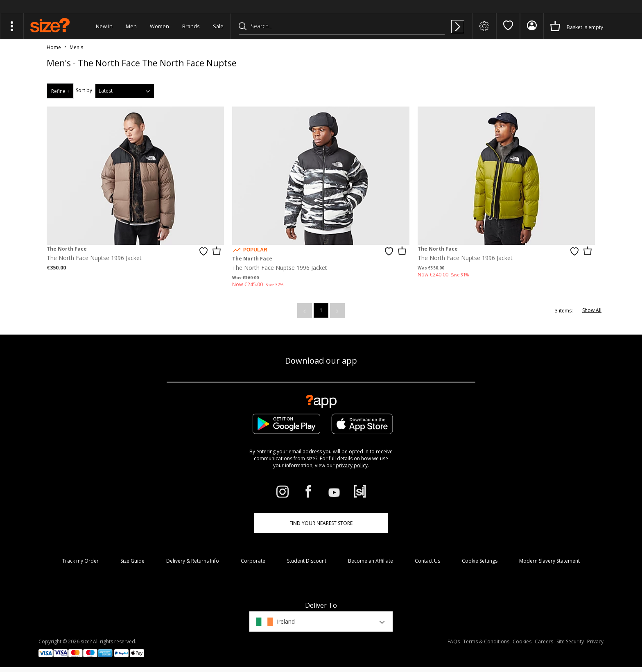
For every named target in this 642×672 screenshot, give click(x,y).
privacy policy (352, 465)
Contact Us (427, 561)
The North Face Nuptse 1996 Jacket (94, 258)
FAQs (454, 641)
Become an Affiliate (371, 561)
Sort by (84, 90)
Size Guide (132, 561)
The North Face (67, 249)
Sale (218, 26)
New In (104, 26)
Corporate (253, 561)
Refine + (60, 91)
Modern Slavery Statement (549, 561)
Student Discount (307, 561)
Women (159, 26)
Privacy (595, 641)
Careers (544, 641)
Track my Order (80, 561)
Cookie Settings (480, 561)
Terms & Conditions (486, 641)
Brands (191, 26)
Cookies (522, 641)
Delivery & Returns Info (193, 561)
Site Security (570, 641)
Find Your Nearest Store (321, 523)
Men (131, 26)
